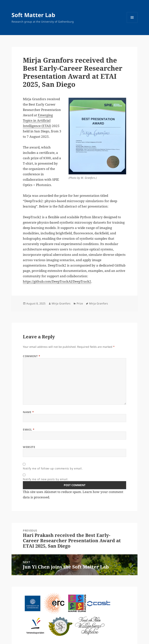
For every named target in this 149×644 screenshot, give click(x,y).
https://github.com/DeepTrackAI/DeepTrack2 (57, 281)
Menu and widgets (132, 23)
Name (28, 412)
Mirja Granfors (61, 303)
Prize (80, 303)
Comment (31, 356)
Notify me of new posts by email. (46, 479)
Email (29, 429)
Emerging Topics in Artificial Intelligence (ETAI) (38, 120)
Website (29, 447)
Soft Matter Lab (33, 15)
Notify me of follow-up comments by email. (53, 468)
